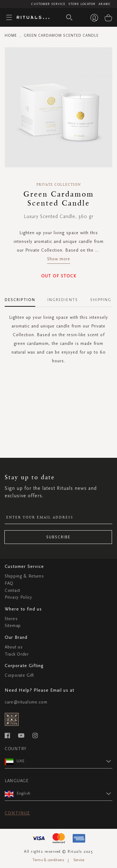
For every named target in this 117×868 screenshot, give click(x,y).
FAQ (9, 583)
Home (11, 35)
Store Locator (82, 4)
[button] (64, 761)
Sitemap (13, 626)
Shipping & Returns (24, 576)
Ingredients (63, 300)
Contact (12, 590)
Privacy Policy (18, 597)
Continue (17, 813)
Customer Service (48, 4)
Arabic (105, 4)
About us (14, 647)
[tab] (23, 298)
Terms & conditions (48, 860)
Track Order (17, 654)
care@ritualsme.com (26, 702)
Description (20, 300)
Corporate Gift (19, 675)
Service (79, 860)
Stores (11, 619)
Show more (59, 259)
